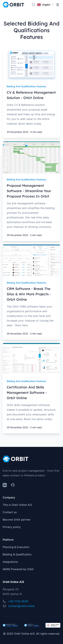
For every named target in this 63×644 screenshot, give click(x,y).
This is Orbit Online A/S (17, 505)
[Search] (34, 5)
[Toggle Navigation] (58, 5)
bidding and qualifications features (26, 86)
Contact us (10, 512)
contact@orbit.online (21, 606)
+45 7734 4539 (18, 601)
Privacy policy (12, 527)
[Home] (13, 5)
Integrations (10, 562)
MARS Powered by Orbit (18, 569)
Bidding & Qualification (17, 554)
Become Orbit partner (17, 520)
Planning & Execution (16, 547)
